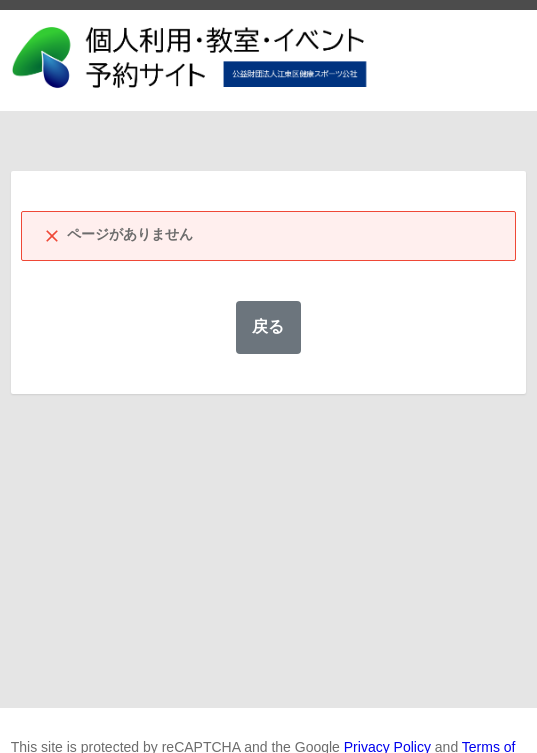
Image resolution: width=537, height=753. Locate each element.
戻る (269, 326)
